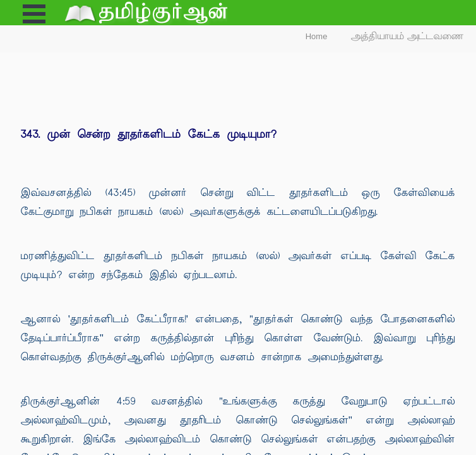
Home (317, 36)
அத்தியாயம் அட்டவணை (408, 36)
